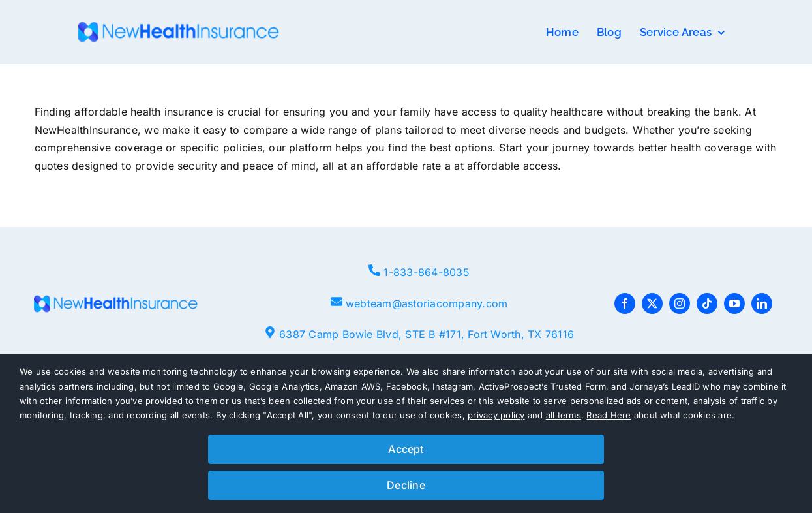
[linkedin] (762, 303)
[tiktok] (707, 303)
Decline (406, 485)
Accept (406, 449)
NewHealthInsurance (86, 130)
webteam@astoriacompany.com (427, 303)
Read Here (609, 415)
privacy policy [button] (496, 415)
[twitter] (652, 303)
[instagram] (680, 303)
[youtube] (734, 303)
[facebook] (625, 303)
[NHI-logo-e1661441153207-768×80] (179, 27)
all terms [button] (564, 415)
